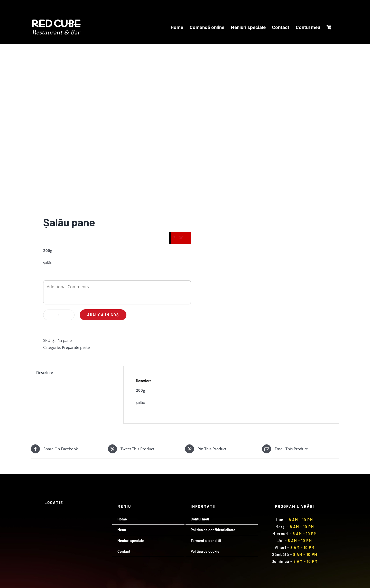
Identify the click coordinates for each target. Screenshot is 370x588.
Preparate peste (76, 347)
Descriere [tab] (45, 372)
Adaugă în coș (103, 315)
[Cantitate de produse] (59, 315)
